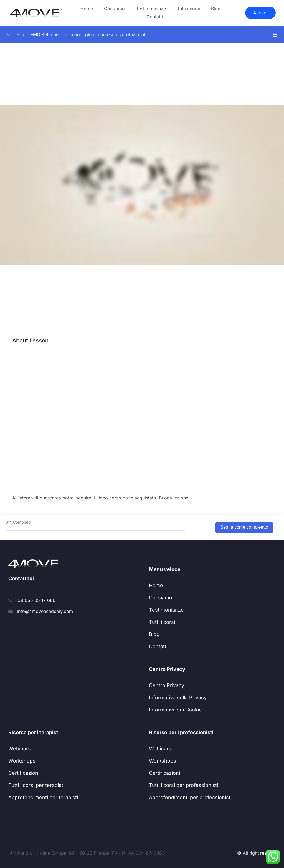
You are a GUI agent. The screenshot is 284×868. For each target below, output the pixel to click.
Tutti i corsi (188, 9)
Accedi (260, 13)
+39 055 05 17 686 (35, 600)
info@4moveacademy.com (45, 611)
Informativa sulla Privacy (178, 697)
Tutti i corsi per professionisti (183, 785)
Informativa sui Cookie (175, 710)
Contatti (155, 17)
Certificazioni (24, 773)
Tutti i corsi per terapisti (36, 785)
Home (87, 9)
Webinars (20, 749)
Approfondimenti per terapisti (43, 797)
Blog (216, 9)
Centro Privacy (167, 685)
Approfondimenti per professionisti (190, 797)
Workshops (22, 761)
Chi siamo (114, 9)
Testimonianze (151, 9)
